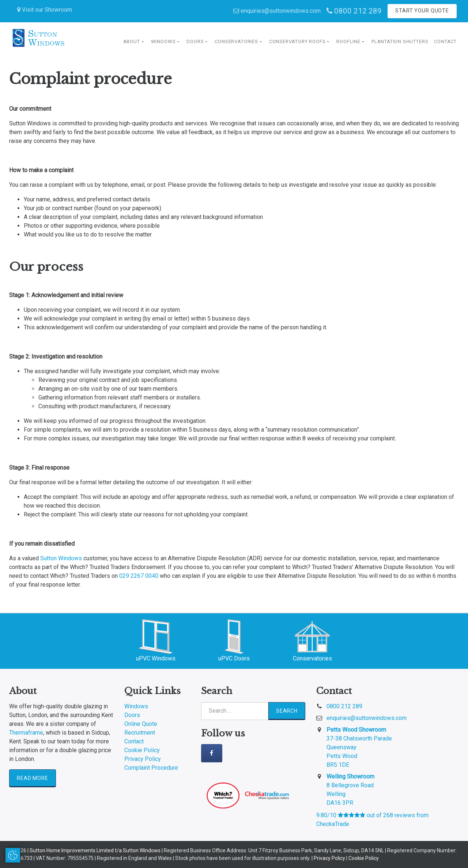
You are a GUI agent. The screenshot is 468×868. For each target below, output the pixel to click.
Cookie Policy (142, 750)
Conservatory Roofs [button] (297, 41)
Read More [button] (33, 778)
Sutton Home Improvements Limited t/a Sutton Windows (96, 850)
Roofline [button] (348, 41)
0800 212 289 (354, 11)
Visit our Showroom (45, 10)
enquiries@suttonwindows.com (277, 11)
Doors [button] (195, 41)
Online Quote (141, 724)
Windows (136, 706)
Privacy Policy (143, 759)
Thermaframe (26, 733)
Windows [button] (163, 41)
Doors (132, 715)
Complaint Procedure (151, 768)
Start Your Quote (422, 11)
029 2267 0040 (139, 576)
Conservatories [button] (236, 41)
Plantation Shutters (400, 41)
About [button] (132, 41)
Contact (445, 41)
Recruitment (140, 733)
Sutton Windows (61, 558)
